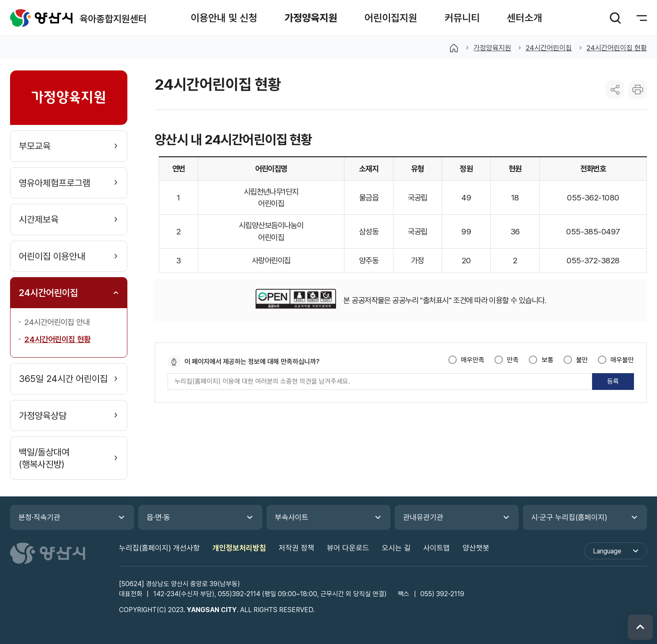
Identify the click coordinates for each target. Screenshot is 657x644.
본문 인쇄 (638, 90)
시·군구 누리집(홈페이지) (569, 517)
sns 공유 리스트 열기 (615, 90)
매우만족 (473, 360)
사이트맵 (437, 548)
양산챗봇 (476, 548)
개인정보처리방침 (239, 548)
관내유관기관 (423, 517)
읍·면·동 (158, 517)
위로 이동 (640, 627)
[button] (224, 18)
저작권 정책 (296, 548)
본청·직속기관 (39, 517)
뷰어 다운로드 (348, 548)
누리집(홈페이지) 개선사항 (159, 548)
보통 (548, 360)
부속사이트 (292, 517)
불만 (582, 360)
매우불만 (622, 360)
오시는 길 (396, 548)
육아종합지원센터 (41, 18)
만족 (513, 360)
